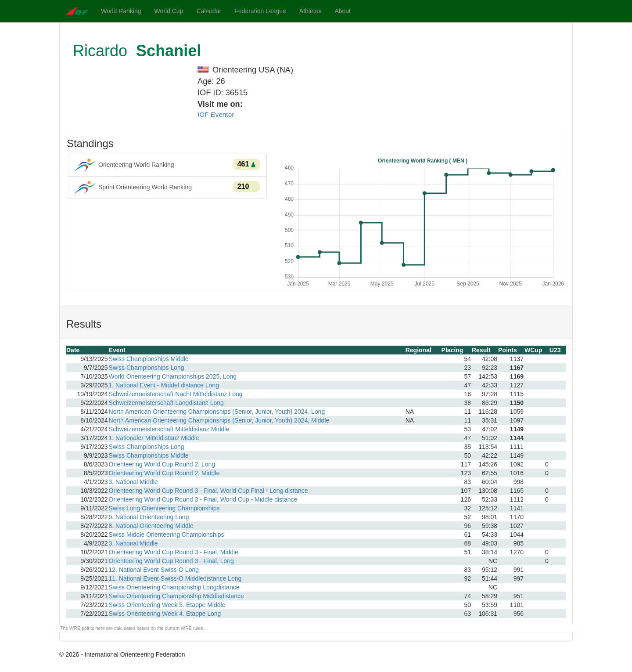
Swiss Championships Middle (149, 359)
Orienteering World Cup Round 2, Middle (164, 473)
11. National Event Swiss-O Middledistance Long (175, 578)
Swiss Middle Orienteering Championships (167, 535)
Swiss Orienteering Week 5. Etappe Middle (167, 605)
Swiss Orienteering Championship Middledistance (176, 596)
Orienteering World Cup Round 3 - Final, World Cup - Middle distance (203, 499)
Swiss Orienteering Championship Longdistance (174, 587)
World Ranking (121, 11)
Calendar (209, 11)
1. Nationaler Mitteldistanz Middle (154, 438)
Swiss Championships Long (147, 368)
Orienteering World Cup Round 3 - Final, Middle (174, 552)
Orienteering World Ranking (167, 165)
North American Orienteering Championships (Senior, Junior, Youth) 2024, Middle (219, 420)
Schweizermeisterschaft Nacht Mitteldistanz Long (176, 394)
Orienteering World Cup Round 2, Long (162, 464)
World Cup (169, 11)
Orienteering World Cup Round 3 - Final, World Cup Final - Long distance (208, 491)
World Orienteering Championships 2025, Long (173, 376)
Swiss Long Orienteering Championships (164, 508)
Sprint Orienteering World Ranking (167, 188)
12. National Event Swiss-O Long (154, 570)
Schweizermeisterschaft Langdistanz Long (166, 403)
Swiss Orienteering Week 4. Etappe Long (165, 614)
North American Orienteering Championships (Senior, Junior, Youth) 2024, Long (217, 412)
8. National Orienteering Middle (151, 526)
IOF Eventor (216, 114)
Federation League (260, 11)
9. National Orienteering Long (149, 517)
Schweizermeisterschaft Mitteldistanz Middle (169, 429)
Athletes (311, 11)
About (343, 11)
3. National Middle (133, 482)
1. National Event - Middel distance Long (164, 385)
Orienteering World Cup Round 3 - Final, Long (171, 561)
